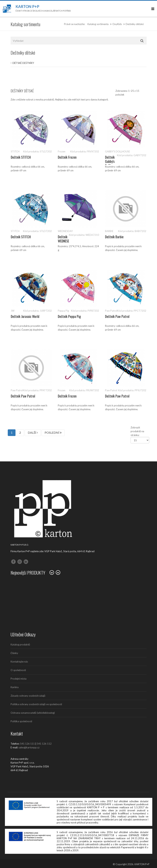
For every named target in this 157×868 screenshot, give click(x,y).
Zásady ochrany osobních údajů (28, 696)
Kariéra (15, 687)
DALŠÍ (33, 432)
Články (14, 653)
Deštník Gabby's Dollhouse (111, 161)
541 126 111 (27, 744)
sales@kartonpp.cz (29, 747)
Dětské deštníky (23, 63)
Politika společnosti (21, 721)
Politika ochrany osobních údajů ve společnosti (36, 704)
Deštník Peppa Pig (69, 316)
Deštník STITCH (21, 157)
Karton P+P (27, 6)
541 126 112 (44, 744)
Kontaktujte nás (19, 662)
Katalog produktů (20, 645)
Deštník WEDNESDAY (65, 239)
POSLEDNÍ (53, 432)
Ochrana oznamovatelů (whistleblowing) (33, 713)
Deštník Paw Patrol (117, 316)
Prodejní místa (19, 679)
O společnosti (18, 670)
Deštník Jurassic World (25, 316)
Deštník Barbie (114, 237)
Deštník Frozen (67, 157)
